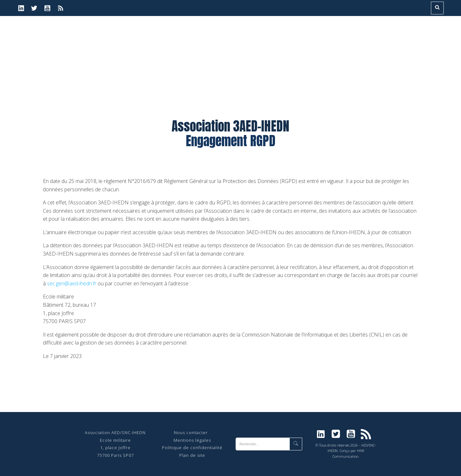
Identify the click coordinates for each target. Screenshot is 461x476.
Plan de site (192, 455)
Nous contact (188, 432)
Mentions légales (192, 440)
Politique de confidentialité (192, 448)
